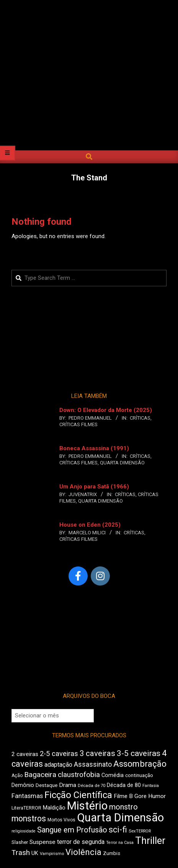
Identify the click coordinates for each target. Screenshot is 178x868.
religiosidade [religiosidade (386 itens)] (24, 831)
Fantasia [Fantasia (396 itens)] (151, 786)
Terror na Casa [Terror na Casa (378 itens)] (120, 843)
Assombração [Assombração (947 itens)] (140, 764)
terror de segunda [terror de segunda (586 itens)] (81, 842)
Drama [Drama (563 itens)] (68, 785)
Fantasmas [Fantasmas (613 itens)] (27, 796)
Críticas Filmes (78, 424)
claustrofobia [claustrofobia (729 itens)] (79, 775)
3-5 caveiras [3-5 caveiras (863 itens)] (139, 753)
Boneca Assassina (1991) (94, 448)
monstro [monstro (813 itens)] (123, 807)
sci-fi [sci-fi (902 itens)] (118, 830)
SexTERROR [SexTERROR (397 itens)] (140, 831)
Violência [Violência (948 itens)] (83, 852)
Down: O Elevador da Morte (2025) (106, 410)
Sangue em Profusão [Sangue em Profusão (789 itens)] (72, 830)
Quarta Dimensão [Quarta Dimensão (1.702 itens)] (120, 818)
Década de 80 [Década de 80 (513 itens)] (124, 785)
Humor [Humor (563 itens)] (157, 796)
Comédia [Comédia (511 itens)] (113, 775)
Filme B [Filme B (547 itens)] (123, 796)
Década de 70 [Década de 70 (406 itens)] (91, 785)
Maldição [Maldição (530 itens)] (54, 808)
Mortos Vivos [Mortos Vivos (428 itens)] (61, 820)
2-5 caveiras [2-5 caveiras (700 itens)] (59, 754)
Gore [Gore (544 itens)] (140, 796)
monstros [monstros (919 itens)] (29, 819)
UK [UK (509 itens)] (35, 853)
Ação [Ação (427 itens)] (17, 776)
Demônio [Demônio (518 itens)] (23, 785)
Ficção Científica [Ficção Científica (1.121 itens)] (78, 795)
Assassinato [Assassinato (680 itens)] (93, 764)
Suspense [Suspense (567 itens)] (42, 842)
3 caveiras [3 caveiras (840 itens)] (97, 753)
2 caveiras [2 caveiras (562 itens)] (25, 754)
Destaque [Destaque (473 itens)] (47, 785)
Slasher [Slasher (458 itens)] (20, 842)
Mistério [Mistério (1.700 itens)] (87, 806)
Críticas (140, 418)
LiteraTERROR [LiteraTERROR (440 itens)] (26, 808)
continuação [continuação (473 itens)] (139, 775)
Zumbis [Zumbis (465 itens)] (112, 853)
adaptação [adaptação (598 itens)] (58, 765)
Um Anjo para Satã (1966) (94, 487)
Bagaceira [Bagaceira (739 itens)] (40, 775)
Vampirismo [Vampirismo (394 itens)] (52, 854)
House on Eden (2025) (90, 525)
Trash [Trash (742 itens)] (21, 853)
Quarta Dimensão (122, 463)
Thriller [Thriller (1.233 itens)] (150, 841)
